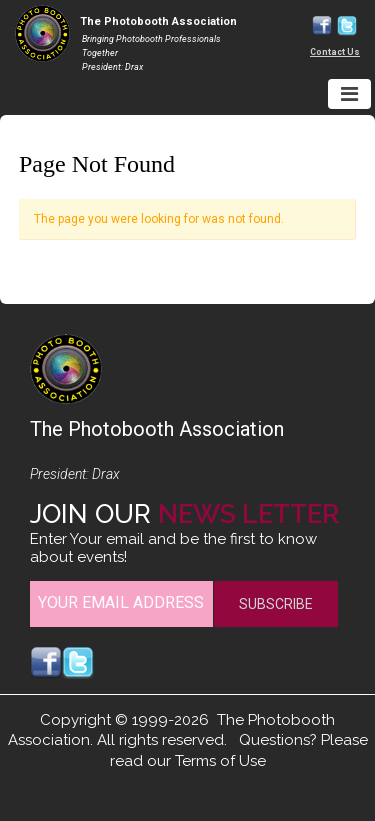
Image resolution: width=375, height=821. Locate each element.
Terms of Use (220, 761)
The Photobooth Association (158, 21)
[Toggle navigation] (349, 94)
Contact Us (335, 52)
